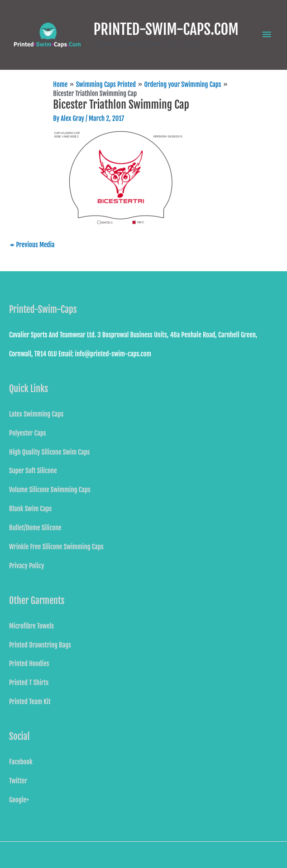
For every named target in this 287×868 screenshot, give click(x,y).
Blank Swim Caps (30, 509)
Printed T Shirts (29, 683)
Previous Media (32, 245)
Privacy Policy (26, 566)
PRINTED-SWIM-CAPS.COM (166, 29)
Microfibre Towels (31, 626)
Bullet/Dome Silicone (35, 528)
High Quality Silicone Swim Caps (49, 452)
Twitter (18, 781)
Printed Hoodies (29, 664)
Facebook (21, 762)
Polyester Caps (27, 433)
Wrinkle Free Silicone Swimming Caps (56, 547)
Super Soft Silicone (33, 471)
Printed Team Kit (30, 702)
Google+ (19, 800)
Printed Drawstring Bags (40, 645)
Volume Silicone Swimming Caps (50, 490)
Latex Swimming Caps (36, 414)
